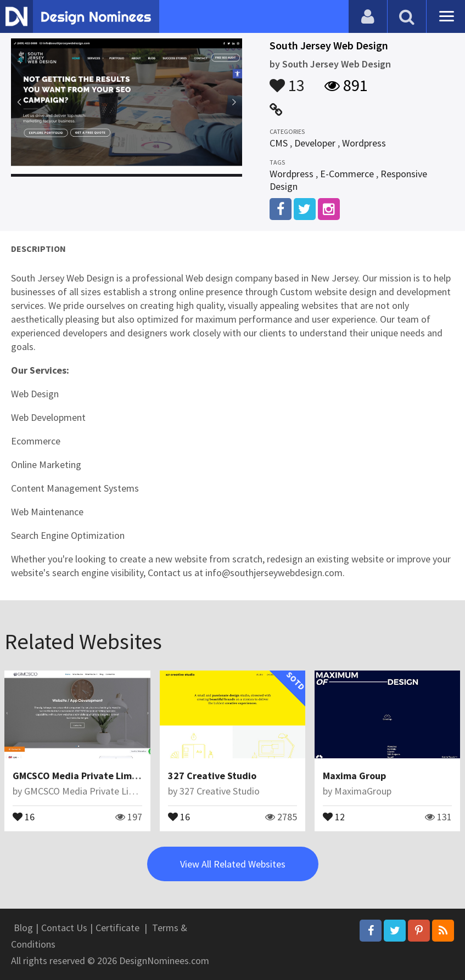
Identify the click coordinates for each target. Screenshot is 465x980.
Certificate (117, 928)
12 (334, 816)
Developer (315, 143)
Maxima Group (354, 776)
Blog (23, 928)
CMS (279, 143)
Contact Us (64, 928)
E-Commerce (347, 174)
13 (287, 80)
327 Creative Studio (212, 776)
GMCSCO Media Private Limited (82, 776)
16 (24, 816)
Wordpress (364, 143)
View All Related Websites (233, 864)
